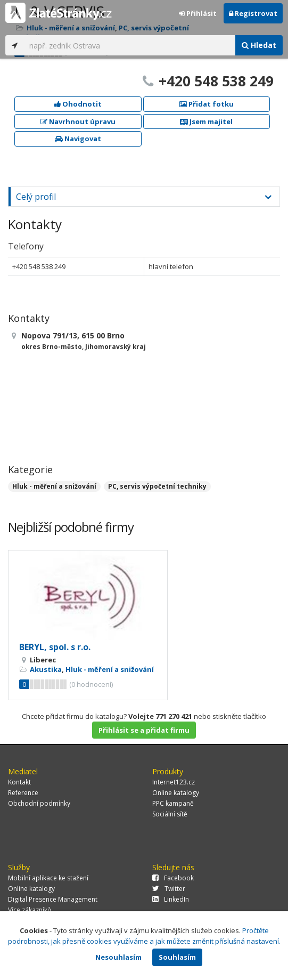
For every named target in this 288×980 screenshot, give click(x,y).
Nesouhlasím (118, 957)
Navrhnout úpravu (78, 122)
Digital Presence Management (53, 899)
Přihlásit (198, 13)
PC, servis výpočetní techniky (157, 486)
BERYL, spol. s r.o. (55, 647)
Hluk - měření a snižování (54, 486)
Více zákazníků (30, 910)
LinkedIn (171, 899)
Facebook (173, 878)
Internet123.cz (174, 782)
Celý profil (36, 197)
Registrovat (253, 13)
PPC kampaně (173, 803)
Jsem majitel (206, 122)
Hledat (259, 45)
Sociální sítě (170, 814)
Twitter (169, 889)
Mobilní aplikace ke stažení (48, 878)
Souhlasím (177, 957)
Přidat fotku (207, 104)
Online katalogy (176, 793)
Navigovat (78, 139)
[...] (130, 45)
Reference (23, 793)
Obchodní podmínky (39, 803)
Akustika (46, 669)
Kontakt (19, 782)
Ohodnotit (78, 104)
